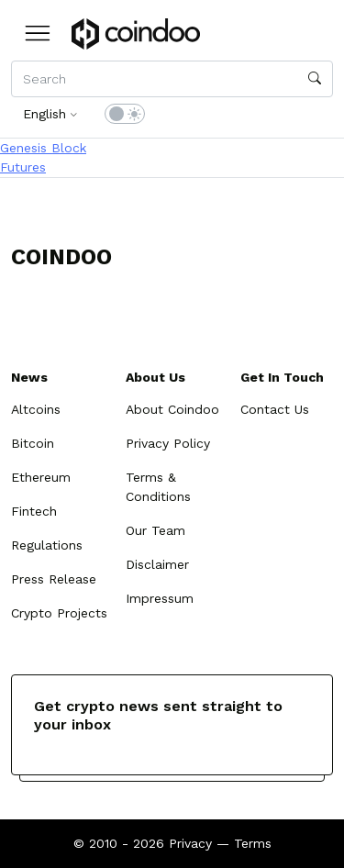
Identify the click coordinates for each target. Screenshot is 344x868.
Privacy (190, 843)
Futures (23, 167)
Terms (253, 843)
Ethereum (41, 477)
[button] (38, 33)
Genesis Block (43, 148)
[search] (315, 79)
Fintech (34, 511)
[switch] (125, 114)
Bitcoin (33, 443)
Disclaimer (157, 564)
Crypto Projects (59, 613)
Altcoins (36, 409)
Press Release (54, 579)
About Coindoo (172, 409)
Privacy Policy (168, 443)
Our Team (155, 530)
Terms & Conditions (158, 487)
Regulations (47, 545)
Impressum (160, 598)
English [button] (44, 114)
